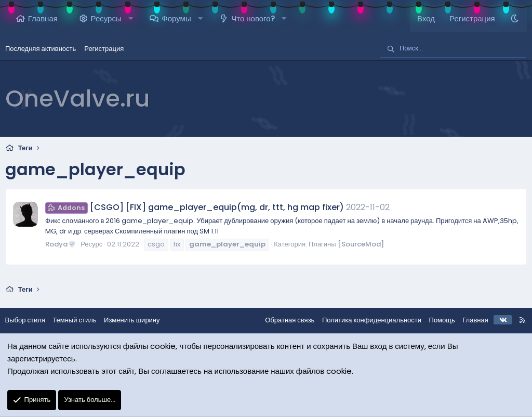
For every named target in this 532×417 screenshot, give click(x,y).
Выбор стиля (30, 320)
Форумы (176, 18)
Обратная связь (284, 320)
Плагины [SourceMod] (346, 244)
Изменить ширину (138, 320)
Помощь (436, 320)
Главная (43, 18)
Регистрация (104, 49)
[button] (131, 19)
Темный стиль (80, 320)
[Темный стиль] (515, 19)
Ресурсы (106, 18)
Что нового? (253, 18)
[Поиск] (453, 49)
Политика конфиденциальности (366, 320)
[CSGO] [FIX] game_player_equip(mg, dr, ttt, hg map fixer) (195, 207)
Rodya (61, 244)
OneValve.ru (77, 99)
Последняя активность (41, 49)
